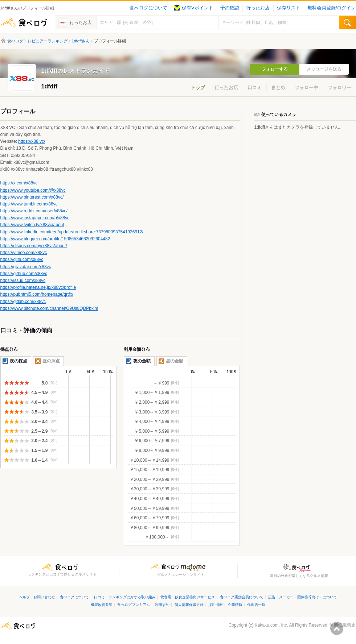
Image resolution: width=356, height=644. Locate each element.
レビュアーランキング (48, 41)
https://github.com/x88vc (24, 274)
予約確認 (230, 8)
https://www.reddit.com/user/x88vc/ (34, 211)
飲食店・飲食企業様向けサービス (188, 597)
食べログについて (148, 8)
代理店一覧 (256, 605)
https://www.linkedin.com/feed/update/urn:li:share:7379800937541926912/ (72, 232)
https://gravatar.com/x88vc (26, 267)
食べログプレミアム (134, 605)
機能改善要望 (102, 605)
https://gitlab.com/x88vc (23, 302)
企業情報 (235, 605)
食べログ (24, 22)
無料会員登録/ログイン (332, 8)
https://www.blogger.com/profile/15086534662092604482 (55, 239)
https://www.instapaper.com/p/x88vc (35, 218)
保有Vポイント (194, 8)
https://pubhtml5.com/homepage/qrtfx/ (37, 294)
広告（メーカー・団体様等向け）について (303, 597)
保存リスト (289, 8)
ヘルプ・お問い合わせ (37, 597)
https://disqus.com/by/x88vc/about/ (34, 246)
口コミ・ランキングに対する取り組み (125, 597)
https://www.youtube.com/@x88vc (33, 190)
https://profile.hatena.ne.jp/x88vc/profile (38, 287)
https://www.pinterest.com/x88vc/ (32, 197)
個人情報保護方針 (189, 605)
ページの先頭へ (337, 628)
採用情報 (216, 605)
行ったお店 (258, 8)
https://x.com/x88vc (19, 183)
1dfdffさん (81, 41)
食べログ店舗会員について (242, 597)
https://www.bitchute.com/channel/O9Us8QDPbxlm (49, 308)
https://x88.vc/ (32, 141)
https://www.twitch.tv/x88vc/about (32, 225)
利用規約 (162, 605)
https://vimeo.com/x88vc (24, 253)
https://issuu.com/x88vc (23, 281)
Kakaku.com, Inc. (271, 625)
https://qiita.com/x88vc (22, 259)
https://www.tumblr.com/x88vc (29, 204)
